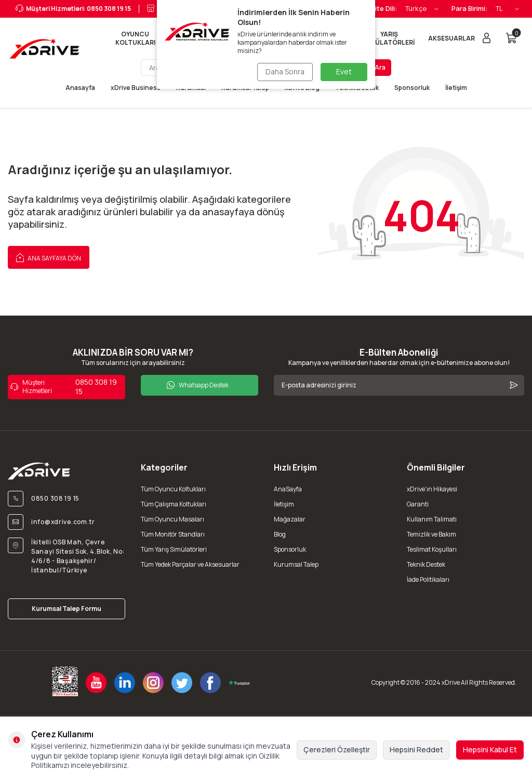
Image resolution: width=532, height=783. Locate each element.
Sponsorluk (412, 88)
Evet (344, 71)
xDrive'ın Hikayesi (432, 489)
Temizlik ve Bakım (431, 534)
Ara (380, 67)
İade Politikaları (428, 579)
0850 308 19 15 (64, 387)
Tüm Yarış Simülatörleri (174, 549)
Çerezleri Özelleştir (337, 749)
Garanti (418, 504)
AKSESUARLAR (451, 38)
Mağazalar (290, 519)
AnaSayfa (288, 489)
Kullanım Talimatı (432, 519)
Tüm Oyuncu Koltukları (173, 489)
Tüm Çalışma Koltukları (174, 504)
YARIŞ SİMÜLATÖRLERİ (389, 38)
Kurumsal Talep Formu (66, 609)
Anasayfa (80, 88)
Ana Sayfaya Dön (49, 257)
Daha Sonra (285, 71)
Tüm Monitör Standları (173, 534)
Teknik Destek (426, 564)
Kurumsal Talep (296, 564)
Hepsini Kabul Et (490, 749)
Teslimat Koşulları (432, 549)
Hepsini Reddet (416, 749)
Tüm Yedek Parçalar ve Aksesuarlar (190, 564)
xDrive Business (136, 88)
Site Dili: (384, 9)
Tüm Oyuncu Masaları (172, 519)
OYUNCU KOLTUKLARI (135, 38)
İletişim (456, 88)
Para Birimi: (470, 9)
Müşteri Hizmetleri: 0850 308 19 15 (73, 9)
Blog (280, 534)
